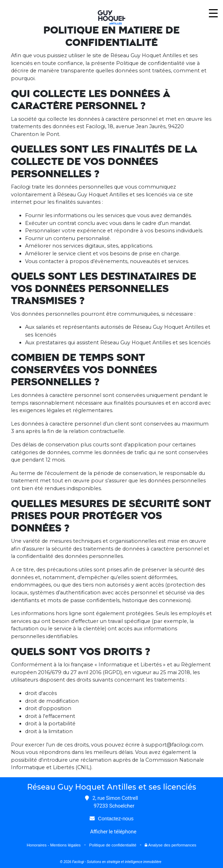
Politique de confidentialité (113, 845)
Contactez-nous (116, 819)
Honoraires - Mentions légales (54, 845)
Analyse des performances (170, 845)
